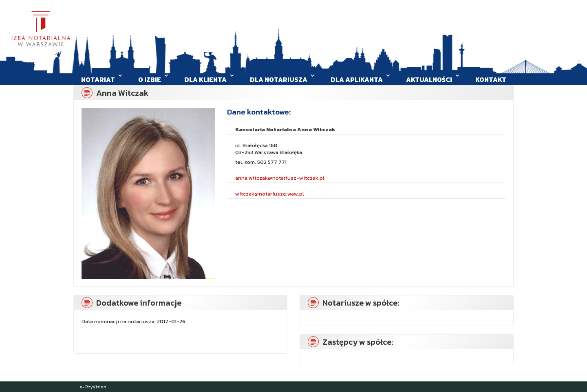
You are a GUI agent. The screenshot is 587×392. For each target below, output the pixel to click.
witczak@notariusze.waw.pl (270, 194)
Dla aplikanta (357, 79)
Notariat (98, 79)
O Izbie (150, 79)
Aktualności (429, 79)
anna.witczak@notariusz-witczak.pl (280, 178)
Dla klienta (205, 79)
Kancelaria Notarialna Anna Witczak (285, 129)
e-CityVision (93, 387)
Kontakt (491, 79)
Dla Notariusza (279, 79)
